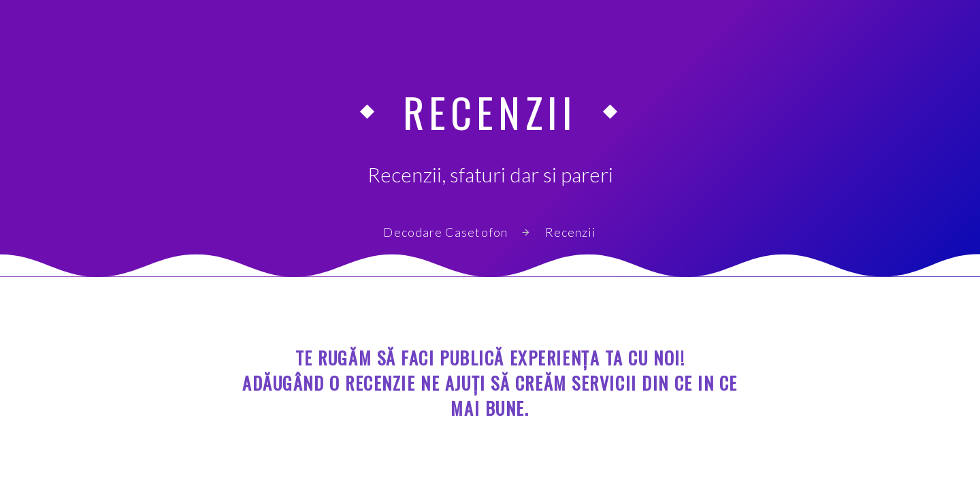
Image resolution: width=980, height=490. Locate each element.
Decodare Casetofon (445, 232)
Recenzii (571, 232)
